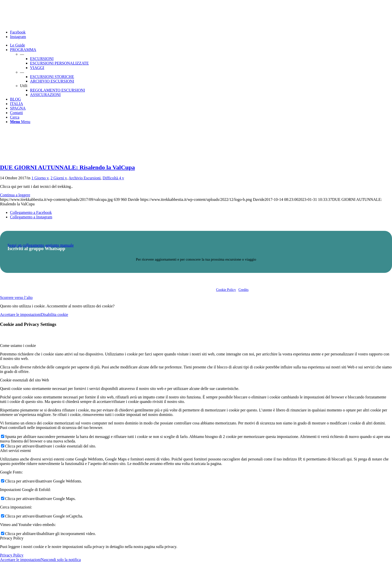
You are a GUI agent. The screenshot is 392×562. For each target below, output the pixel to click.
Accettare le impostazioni (20, 315)
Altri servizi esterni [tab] (15, 451)
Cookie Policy (226, 290)
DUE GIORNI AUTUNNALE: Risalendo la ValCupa (67, 167)
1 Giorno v (40, 178)
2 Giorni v (59, 178)
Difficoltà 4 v (113, 178)
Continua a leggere (15, 195)
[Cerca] (15, 117)
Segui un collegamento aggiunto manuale (41, 245)
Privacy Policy (12, 555)
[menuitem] (201, 45)
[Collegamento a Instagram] (18, 37)
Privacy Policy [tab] (12, 538)
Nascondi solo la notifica (61, 560)
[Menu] (20, 122)
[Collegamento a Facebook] (18, 32)
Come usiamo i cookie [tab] (18, 346)
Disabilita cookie (54, 315)
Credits (243, 290)
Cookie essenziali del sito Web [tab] (24, 380)
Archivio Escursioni (84, 178)
